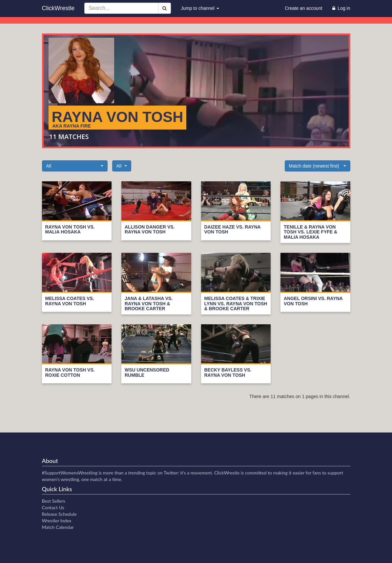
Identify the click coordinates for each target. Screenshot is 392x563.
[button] (75, 166)
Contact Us (53, 507)
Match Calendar (58, 527)
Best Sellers (54, 501)
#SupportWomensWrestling (70, 473)
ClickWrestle (58, 8)
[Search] (165, 8)
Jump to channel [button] (200, 8)
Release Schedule (59, 514)
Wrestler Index (57, 521)
